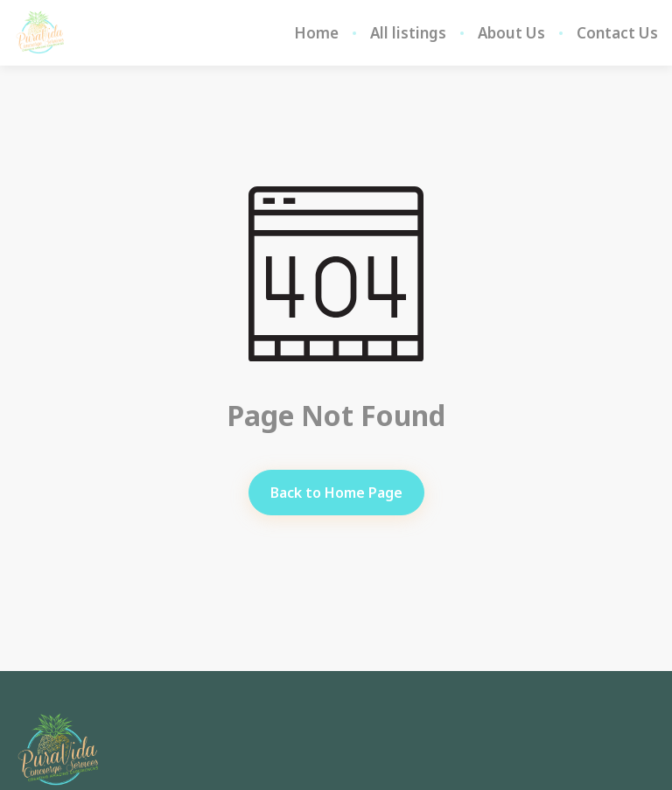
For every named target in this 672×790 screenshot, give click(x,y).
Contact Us (617, 33)
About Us (511, 33)
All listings (408, 33)
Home (316, 33)
